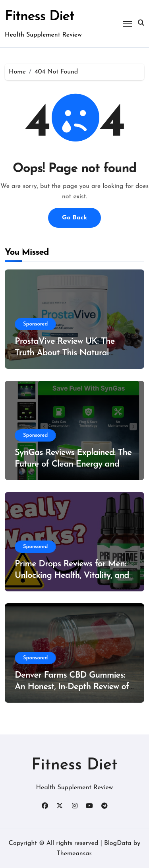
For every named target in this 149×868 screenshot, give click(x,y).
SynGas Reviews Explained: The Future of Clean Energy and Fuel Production (73, 464)
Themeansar (74, 854)
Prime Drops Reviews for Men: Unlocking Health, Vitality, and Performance (72, 575)
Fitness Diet (40, 17)
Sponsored (35, 324)
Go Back (74, 218)
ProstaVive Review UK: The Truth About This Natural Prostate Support (65, 353)
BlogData (118, 843)
